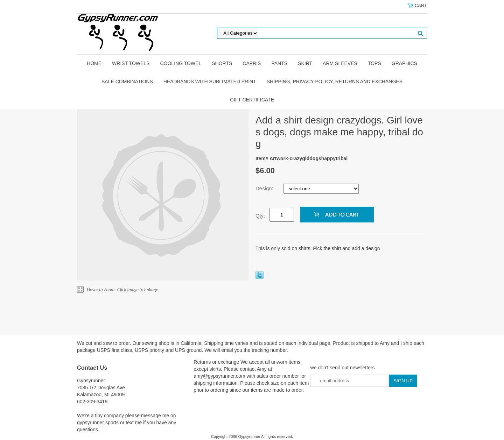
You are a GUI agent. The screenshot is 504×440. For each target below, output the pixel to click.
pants (279, 63)
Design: (265, 188)
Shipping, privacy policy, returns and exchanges (335, 81)
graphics (404, 63)
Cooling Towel (181, 63)
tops (374, 63)
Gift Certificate (252, 100)
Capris (252, 63)
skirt (305, 63)
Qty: (260, 216)
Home (94, 63)
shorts (222, 63)
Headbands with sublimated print (210, 81)
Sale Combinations (127, 81)
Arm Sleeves (340, 63)
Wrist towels (131, 63)
